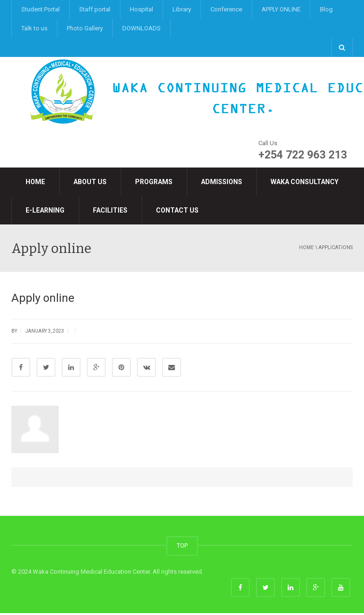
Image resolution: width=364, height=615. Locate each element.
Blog (326, 9)
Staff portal (95, 9)
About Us (90, 182)
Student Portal (41, 9)
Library (182, 9)
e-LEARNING (45, 210)
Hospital (141, 9)
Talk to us (34, 28)
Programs (154, 182)
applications (336, 247)
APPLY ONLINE (281, 9)
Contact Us (177, 210)
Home (35, 182)
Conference (226, 9)
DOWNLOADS (141, 28)
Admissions (222, 182)
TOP (182, 547)
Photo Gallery (85, 28)
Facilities (110, 210)
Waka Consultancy (305, 182)
